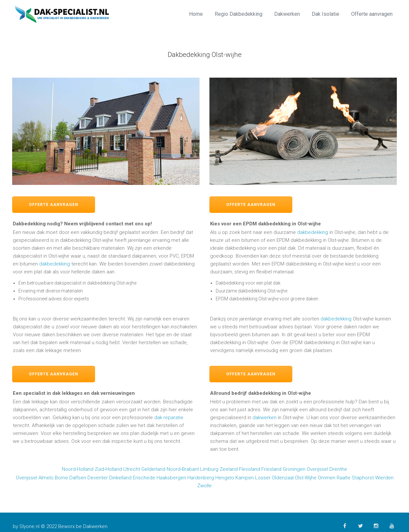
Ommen (327, 478)
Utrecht (132, 469)
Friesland (271, 469)
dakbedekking (55, 264)
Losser (263, 478)
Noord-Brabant (183, 469)
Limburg (209, 469)
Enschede (144, 478)
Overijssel (317, 469)
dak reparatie (169, 418)
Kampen (245, 478)
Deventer (98, 478)
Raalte (344, 478)
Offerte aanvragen (372, 14)
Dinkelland (120, 478)
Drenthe (338, 469)
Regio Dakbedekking (239, 14)
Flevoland (250, 469)
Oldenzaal (283, 478)
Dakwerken (287, 14)
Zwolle (204, 486)
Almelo (46, 478)
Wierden (384, 478)
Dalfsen (78, 478)
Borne (61, 478)
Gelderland (153, 469)
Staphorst (363, 478)
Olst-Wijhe (306, 478)
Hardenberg (201, 478)
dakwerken (265, 418)
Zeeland (229, 469)
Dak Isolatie (325, 14)
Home (196, 14)
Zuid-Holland (108, 469)
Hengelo (225, 478)
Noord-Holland (78, 469)
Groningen (294, 469)
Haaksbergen (171, 478)
